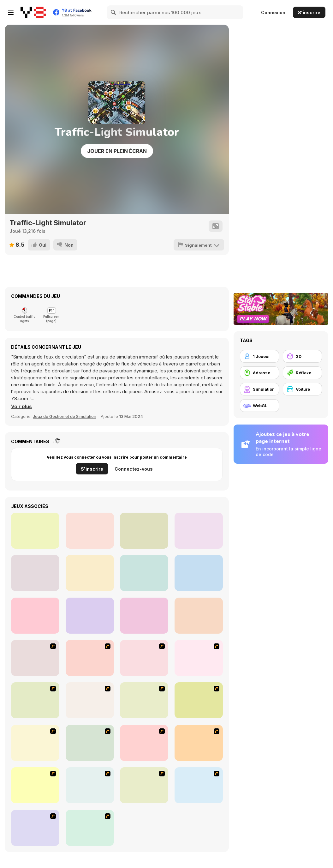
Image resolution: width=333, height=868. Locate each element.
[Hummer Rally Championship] (35, 828)
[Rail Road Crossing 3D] (35, 573)
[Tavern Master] (144, 573)
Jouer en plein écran (117, 151)
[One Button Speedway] (199, 616)
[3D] (302, 356)
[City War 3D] (144, 616)
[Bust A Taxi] (35, 658)
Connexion (273, 12)
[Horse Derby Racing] (90, 616)
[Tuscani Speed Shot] (199, 700)
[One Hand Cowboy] (199, 531)
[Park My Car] (35, 785)
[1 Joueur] (259, 356)
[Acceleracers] (144, 743)
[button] (21, 407)
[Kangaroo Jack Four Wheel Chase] (90, 700)
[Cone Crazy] (90, 658)
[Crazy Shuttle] (144, 658)
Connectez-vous (134, 469)
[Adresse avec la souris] (259, 373)
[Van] (199, 658)
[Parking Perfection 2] (144, 785)
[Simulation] (259, 389)
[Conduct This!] (35, 616)
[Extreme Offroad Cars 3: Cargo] (90, 573)
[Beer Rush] (35, 531)
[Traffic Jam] (35, 743)
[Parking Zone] (90, 828)
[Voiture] (302, 389)
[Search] (114, 12)
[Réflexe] (302, 373)
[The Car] (35, 700)
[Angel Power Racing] (90, 743)
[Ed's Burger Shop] (199, 573)
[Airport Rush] (144, 531)
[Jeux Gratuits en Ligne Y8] (33, 12)
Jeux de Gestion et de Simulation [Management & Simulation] (65, 416)
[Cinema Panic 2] (90, 531)
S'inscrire (309, 12)
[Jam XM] (199, 743)
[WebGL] (259, 406)
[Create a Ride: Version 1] (199, 785)
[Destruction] (90, 785)
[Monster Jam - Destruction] (144, 700)
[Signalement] (199, 245)
